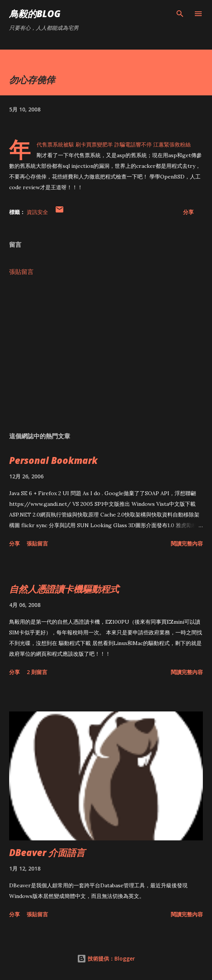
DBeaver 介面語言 (47, 852)
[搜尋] (180, 14)
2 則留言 (37, 672)
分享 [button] (188, 212)
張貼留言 (21, 272)
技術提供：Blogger (106, 958)
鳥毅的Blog (35, 14)
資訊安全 (37, 212)
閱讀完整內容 (187, 543)
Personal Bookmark (53, 460)
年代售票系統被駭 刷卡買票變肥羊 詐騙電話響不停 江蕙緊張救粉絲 (114, 145)
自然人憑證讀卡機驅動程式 (64, 589)
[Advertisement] (106, 354)
